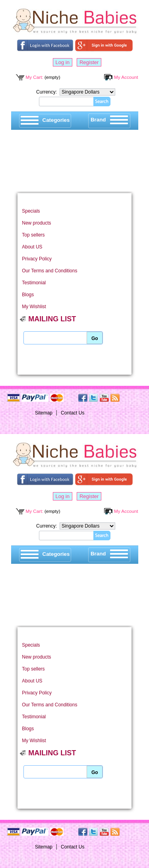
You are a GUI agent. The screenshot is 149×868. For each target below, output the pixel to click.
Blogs (28, 295)
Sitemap (44, 413)
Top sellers (33, 235)
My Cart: (35, 77)
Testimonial (34, 283)
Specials (31, 211)
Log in (63, 62)
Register (89, 62)
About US (32, 247)
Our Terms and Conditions (49, 271)
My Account (126, 77)
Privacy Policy (37, 259)
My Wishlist (34, 307)
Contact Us (73, 413)
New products (36, 223)
